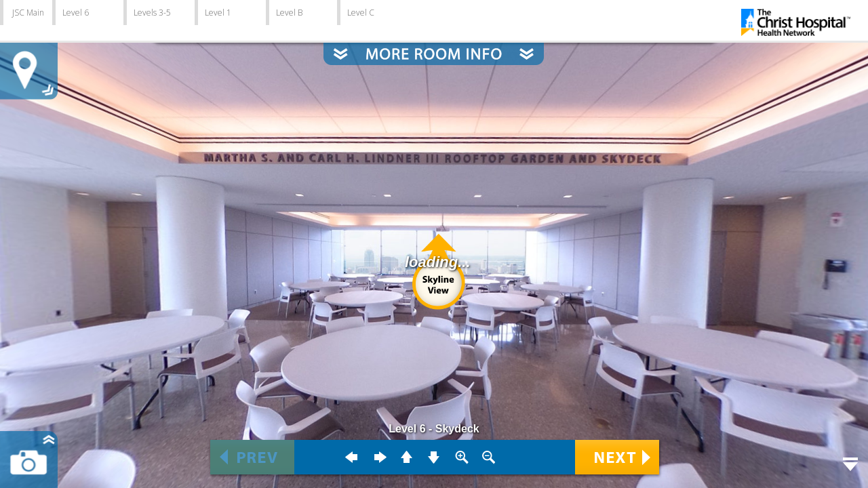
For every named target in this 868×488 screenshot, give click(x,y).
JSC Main (28, 13)
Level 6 (76, 13)
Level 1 (218, 13)
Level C (361, 13)
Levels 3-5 (152, 13)
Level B (289, 13)
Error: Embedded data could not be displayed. (434, 244)
